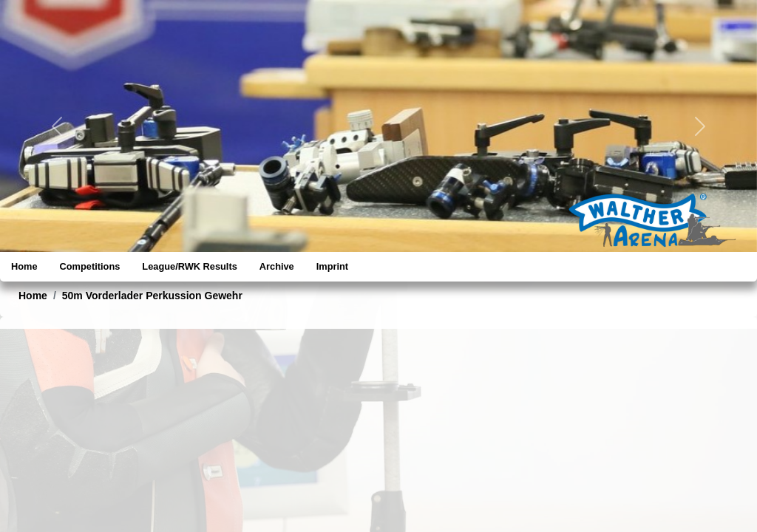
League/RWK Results (189, 266)
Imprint (332, 266)
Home (24, 266)
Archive (277, 266)
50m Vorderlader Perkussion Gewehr (152, 296)
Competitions (90, 266)
